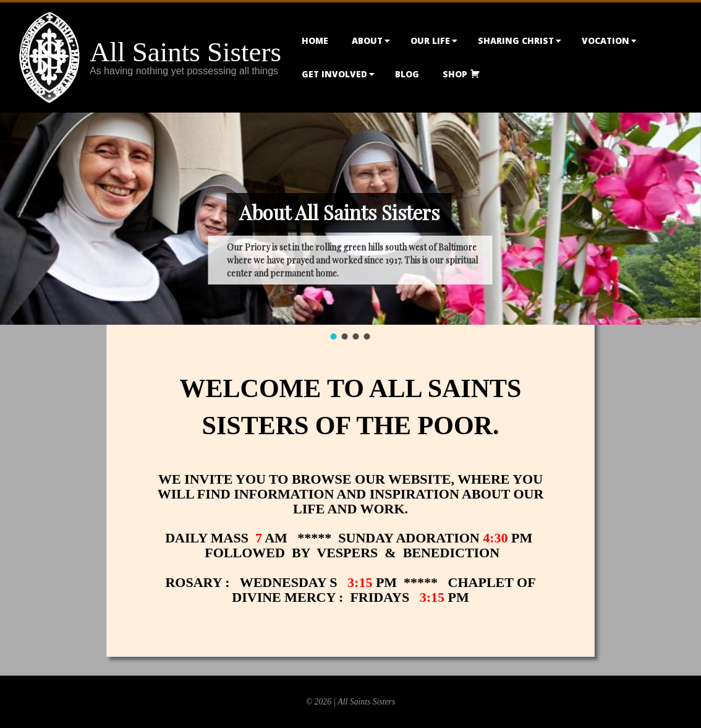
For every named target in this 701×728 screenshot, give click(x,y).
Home (315, 41)
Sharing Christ (516, 41)
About (367, 41)
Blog (407, 74)
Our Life (430, 41)
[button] (334, 336)
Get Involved (334, 74)
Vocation (605, 41)
